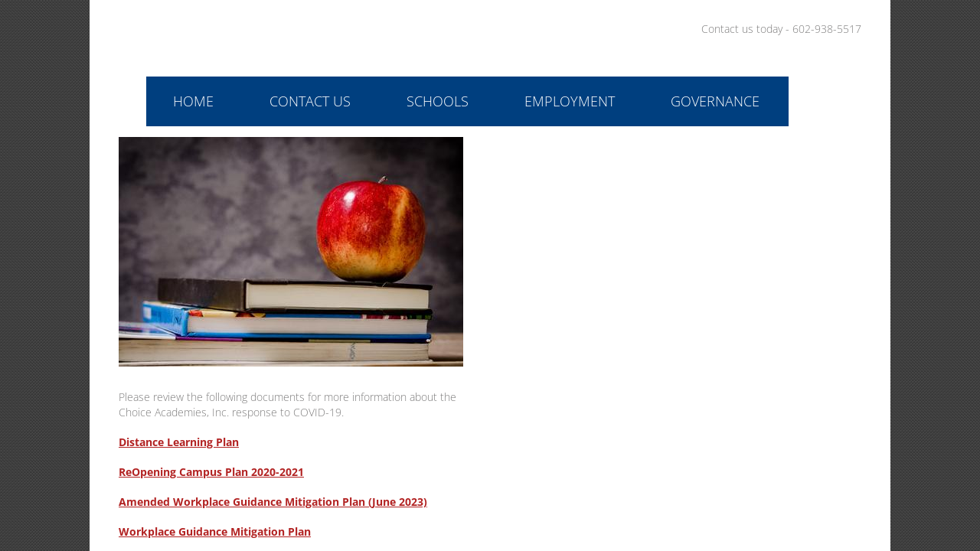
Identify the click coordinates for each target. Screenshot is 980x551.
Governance (715, 101)
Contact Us (310, 101)
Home (193, 101)
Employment (570, 101)
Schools (438, 101)
